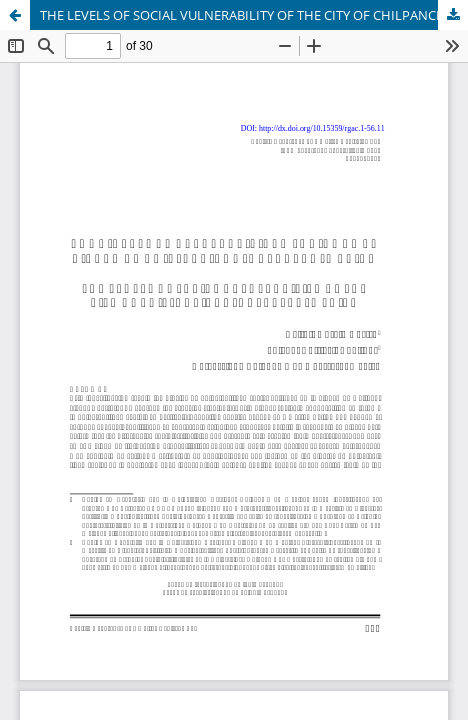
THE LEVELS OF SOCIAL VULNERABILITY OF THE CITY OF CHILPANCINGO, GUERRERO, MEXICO (254, 15)
